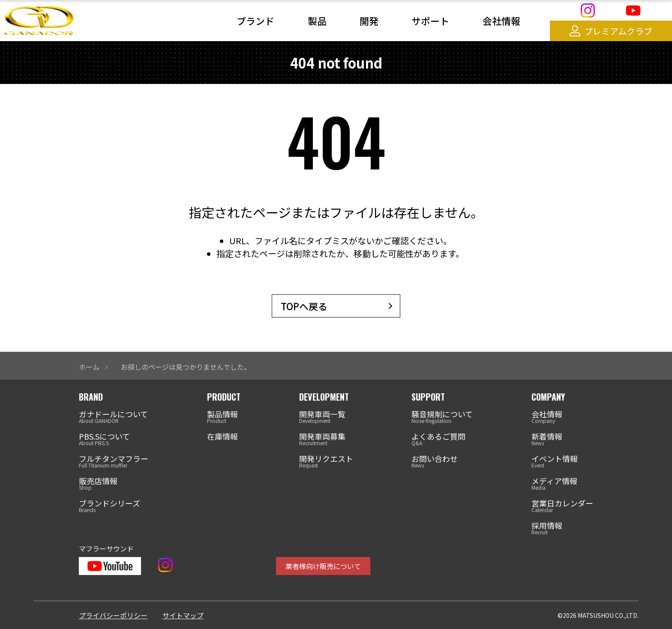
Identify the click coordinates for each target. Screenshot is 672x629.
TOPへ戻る (304, 306)
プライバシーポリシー (113, 615)
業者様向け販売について (323, 566)
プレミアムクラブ (611, 31)
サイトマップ (183, 615)
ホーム (89, 367)
